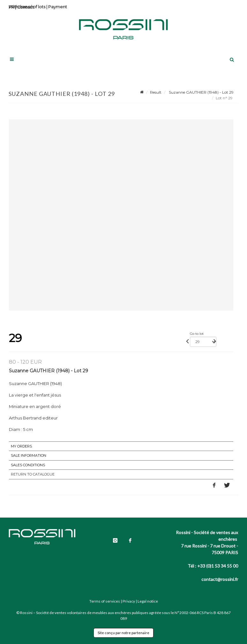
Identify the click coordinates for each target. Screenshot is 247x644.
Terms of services (105, 601)
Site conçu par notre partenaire (123, 633)
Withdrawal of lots (27, 7)
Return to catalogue (33, 474)
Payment (58, 7)
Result (156, 92)
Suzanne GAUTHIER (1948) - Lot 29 (201, 92)
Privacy (129, 601)
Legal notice (148, 601)
